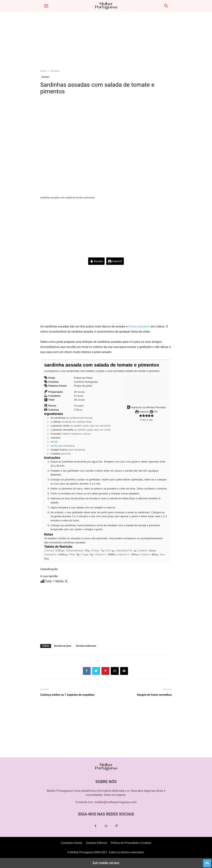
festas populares (139, 326)
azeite (54, 446)
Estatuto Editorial (96, 843)
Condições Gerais (72, 843)
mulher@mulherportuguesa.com (115, 802)
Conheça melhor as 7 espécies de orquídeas (67, 695)
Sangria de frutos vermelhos (154, 695)
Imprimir (115, 261)
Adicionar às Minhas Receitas (146, 407)
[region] (106, 42)
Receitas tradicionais (86, 646)
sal (52, 442)
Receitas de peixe (63, 646)
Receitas (55, 71)
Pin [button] (154, 412)
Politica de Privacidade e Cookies (131, 843)
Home (43, 71)
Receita (96, 261)
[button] (46, 6)
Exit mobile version (106, 863)
